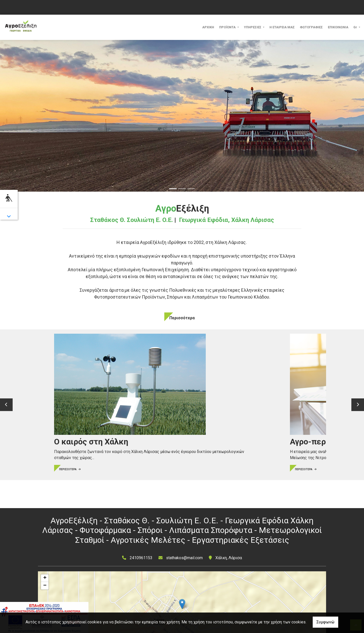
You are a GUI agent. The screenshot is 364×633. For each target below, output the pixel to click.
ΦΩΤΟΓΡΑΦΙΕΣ (311, 27)
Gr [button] (356, 27)
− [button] (45, 586)
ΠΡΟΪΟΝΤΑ (228, 27)
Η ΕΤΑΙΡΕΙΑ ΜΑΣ (282, 27)
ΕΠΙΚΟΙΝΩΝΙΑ (338, 27)
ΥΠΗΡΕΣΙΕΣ (253, 27)
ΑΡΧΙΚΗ (208, 27)
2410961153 (141, 558)
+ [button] (45, 578)
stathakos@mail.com (184, 558)
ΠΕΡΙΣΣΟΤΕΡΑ (58, 445)
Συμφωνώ (325, 622)
